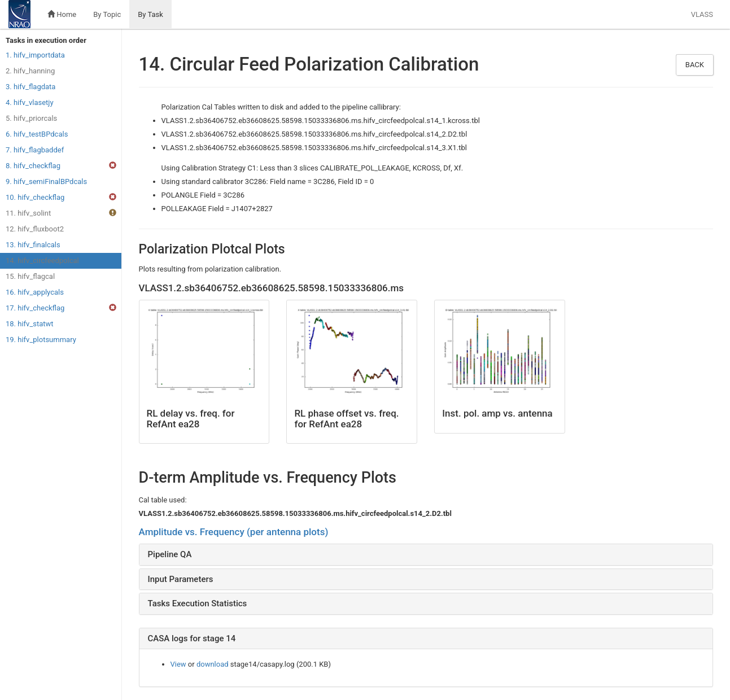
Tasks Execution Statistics (198, 603)
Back (695, 65)
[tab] (426, 555)
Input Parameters (181, 579)
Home (62, 14)
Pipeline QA (170, 554)
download (213, 664)
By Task (150, 14)
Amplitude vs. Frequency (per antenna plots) (234, 532)
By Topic (107, 14)
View (178, 664)
